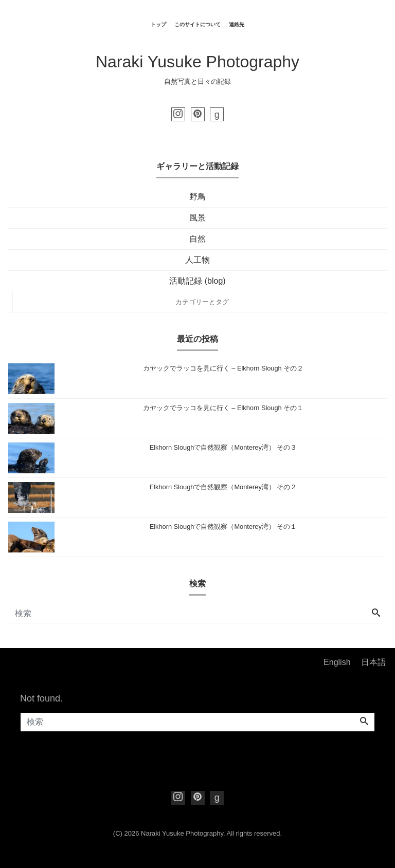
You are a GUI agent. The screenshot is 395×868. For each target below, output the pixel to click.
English (337, 662)
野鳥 (197, 197)
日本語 (373, 662)
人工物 (197, 260)
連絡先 (237, 24)
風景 (197, 218)
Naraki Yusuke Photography (197, 62)
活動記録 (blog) (197, 281)
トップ (158, 24)
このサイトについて (197, 24)
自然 (197, 239)
